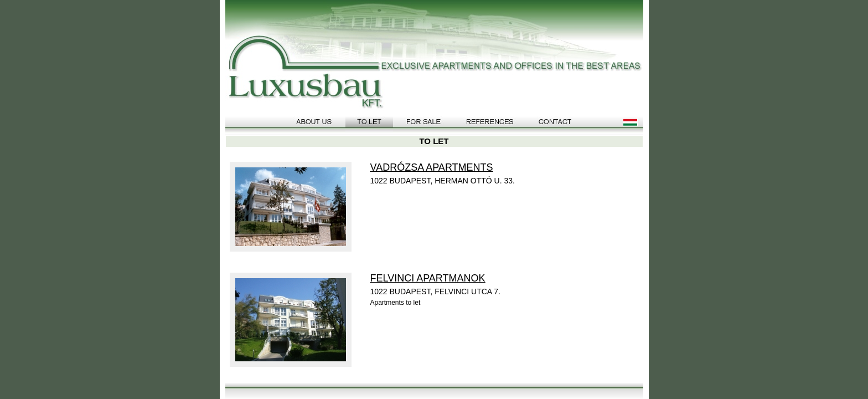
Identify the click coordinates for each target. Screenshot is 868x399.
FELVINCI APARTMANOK (428, 278)
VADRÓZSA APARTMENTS (432, 167)
